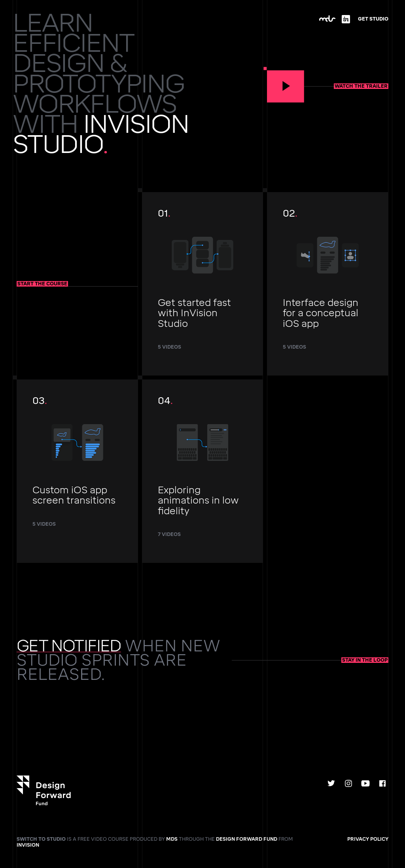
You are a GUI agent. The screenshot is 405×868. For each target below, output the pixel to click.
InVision (28, 845)
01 (203, 283)
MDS (172, 839)
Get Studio (373, 19)
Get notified (69, 646)
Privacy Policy (368, 839)
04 (203, 471)
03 (77, 465)
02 (328, 283)
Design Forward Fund (247, 839)
